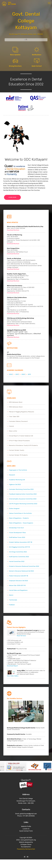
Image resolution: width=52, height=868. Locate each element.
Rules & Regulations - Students (19, 518)
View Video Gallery (13, 676)
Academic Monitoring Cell (17, 480)
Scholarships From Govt (17, 528)
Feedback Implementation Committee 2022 (23, 494)
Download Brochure (13, 230)
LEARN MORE (12, 197)
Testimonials (13, 600)
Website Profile (26, 826)
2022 (11, 374)
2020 (23, 374)
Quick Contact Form (26, 831)
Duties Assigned (14, 509)
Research (12, 475)
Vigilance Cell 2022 (15, 485)
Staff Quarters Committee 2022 (19, 557)
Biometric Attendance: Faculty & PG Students (23, 445)
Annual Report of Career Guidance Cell (21, 436)
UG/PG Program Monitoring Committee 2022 (23, 504)
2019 (29, 374)
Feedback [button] (11, 605)
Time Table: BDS (14, 417)
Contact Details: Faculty (17, 450)
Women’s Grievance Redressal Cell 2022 (21, 571)
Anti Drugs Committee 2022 (18, 552)
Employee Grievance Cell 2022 (19, 581)
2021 (17, 374)
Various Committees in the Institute (20, 513)
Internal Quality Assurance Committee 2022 (23, 499)
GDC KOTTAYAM (12, 3)
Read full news (22, 636)
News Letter (13, 431)
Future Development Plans (17, 533)
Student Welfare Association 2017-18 (21, 542)
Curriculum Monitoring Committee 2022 (21, 489)
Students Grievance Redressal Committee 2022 (24, 566)
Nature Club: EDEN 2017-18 (17, 585)
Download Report (12, 666)
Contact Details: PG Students (18, 455)
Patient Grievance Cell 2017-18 (19, 576)
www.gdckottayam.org (28, 840)
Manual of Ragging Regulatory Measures (22, 412)
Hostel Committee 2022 (17, 561)
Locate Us (26, 829)
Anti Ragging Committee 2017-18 (19, 547)
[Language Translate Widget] (26, 39)
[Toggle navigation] (49, 3)
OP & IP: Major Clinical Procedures (19, 441)
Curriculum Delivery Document (18, 421)
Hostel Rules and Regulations (18, 590)
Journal (11, 426)
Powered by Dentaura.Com (26, 849)
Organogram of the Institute (18, 470)
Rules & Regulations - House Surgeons (21, 523)
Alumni (11, 595)
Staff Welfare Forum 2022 (17, 537)
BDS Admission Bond (16, 402)
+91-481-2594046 (28, 816)
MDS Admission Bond (16, 407)
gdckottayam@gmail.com (28, 814)
